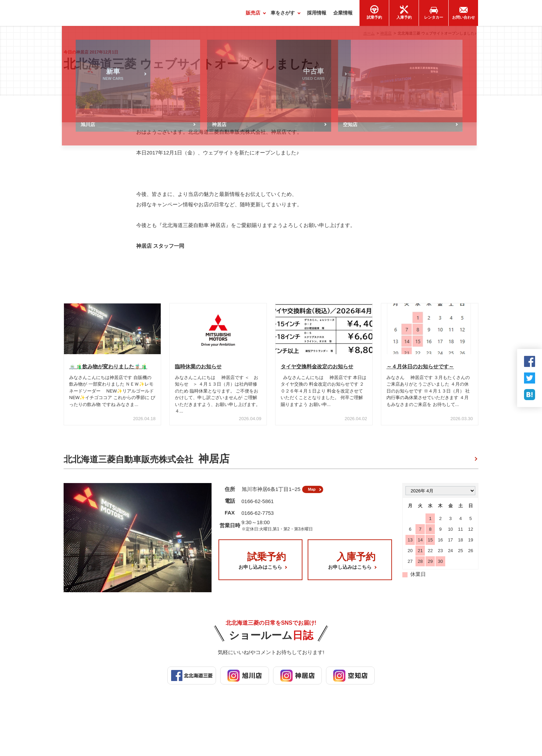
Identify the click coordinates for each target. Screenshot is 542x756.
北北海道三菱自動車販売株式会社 (147, 462)
